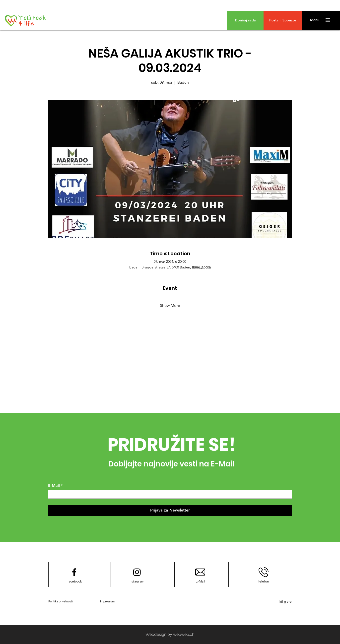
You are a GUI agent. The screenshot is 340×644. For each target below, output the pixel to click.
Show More (170, 305)
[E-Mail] (169, 494)
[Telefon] (264, 581)
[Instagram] (136, 581)
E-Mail (55, 486)
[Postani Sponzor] (283, 20)
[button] (315, 20)
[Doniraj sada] (245, 20)
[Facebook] (74, 581)
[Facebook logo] (74, 572)
